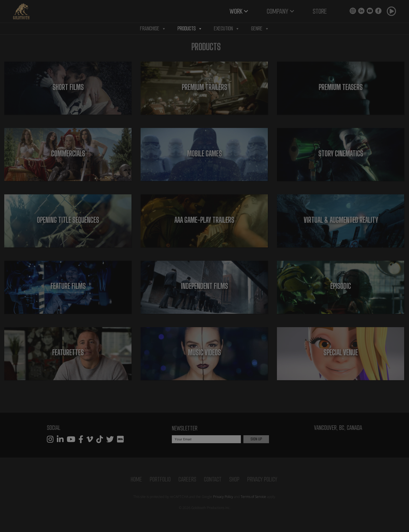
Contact (213, 479)
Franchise (153, 29)
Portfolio (160, 479)
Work (236, 11)
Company (277, 11)
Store (320, 11)
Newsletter (185, 428)
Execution (227, 29)
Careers (187, 479)
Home (136, 479)
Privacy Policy (262, 479)
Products (190, 29)
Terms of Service (253, 497)
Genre (260, 29)
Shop (234, 479)
